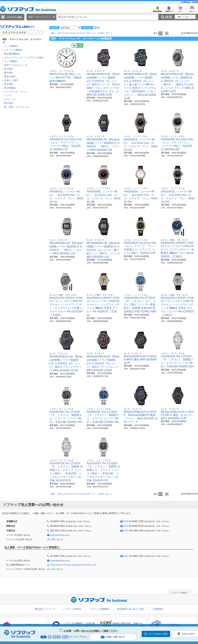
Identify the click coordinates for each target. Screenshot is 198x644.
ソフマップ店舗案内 (99, 609)
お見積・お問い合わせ (113, 637)
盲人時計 (9, 69)
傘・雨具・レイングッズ (17, 107)
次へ (108, 33)
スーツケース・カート (16, 92)
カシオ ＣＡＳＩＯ (96, 71)
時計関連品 (10, 88)
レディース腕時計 (13, 50)
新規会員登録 (157, 10)
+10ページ (90, 33)
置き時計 (9, 84)
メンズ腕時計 (11, 46)
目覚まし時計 (11, 80)
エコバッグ (10, 99)
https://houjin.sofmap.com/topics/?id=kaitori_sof (73, 565)
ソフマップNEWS (72, 609)
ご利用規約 (185, 2)
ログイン (192, 10)
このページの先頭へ (180, 593)
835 (101, 33)
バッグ (8, 95)
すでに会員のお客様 (158, 634)
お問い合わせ (57, 539)
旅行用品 (9, 103)
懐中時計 (9, 73)
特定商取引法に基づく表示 (131, 609)
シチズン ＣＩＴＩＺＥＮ (61, 71)
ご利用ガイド (169, 10)
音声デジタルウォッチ (16, 65)
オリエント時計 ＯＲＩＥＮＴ (175, 240)
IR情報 (195, 2)
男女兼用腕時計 (12, 54)
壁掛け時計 (10, 76)
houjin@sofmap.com (60, 535)
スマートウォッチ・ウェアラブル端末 (24, 57)
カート (180, 10)
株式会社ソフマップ (45, 609)
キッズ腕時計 (11, 61)
